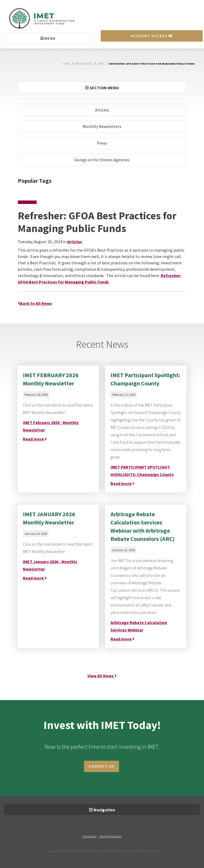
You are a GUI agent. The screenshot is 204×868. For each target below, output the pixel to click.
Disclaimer (90, 836)
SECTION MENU (102, 88)
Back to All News (35, 303)
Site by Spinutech (110, 836)
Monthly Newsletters (102, 126)
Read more (35, 439)
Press (102, 143)
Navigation (102, 810)
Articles (102, 110)
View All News (102, 676)
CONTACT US (101, 766)
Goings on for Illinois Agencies (102, 160)
